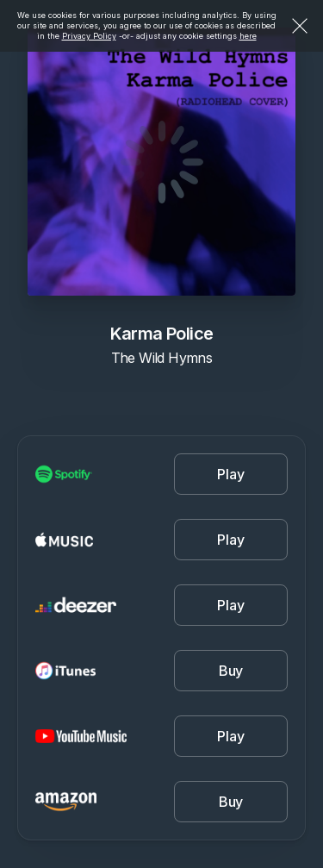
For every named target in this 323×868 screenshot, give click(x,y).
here (248, 36)
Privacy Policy (89, 36)
